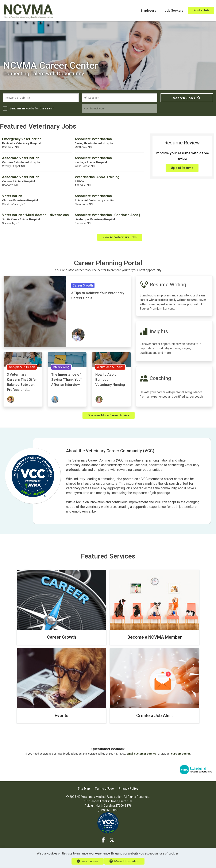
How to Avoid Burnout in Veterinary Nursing (110, 380)
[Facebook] (103, 840)
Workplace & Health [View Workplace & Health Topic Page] (22, 367)
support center (181, 754)
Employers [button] (148, 11)
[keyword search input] (41, 98)
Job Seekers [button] (174, 11)
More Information (124, 861)
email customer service (142, 754)
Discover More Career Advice (109, 415)
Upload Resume (182, 168)
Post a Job (201, 10)
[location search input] (120, 98)
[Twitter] (112, 840)
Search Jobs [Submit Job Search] (187, 98)
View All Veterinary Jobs (120, 237)
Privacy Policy (128, 789)
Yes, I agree (88, 861)
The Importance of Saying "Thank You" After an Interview (66, 380)
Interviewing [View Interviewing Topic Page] (61, 367)
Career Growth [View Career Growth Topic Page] (83, 285)
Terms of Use (104, 789)
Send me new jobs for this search (32, 108)
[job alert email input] (120, 108)
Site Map (84, 789)
